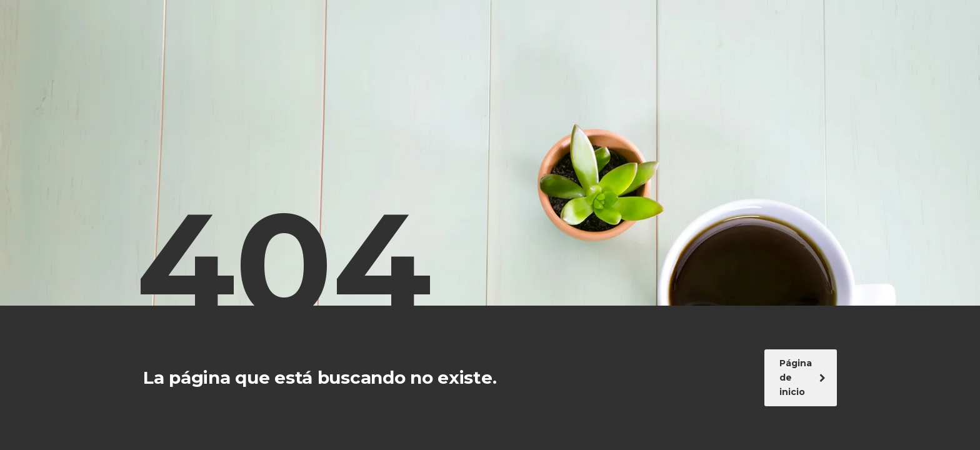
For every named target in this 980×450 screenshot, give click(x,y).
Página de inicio (802, 377)
